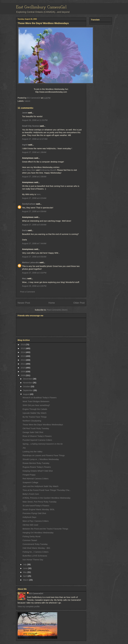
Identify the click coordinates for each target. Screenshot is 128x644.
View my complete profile (29, 607)
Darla (25, 230)
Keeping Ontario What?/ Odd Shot (38, 471)
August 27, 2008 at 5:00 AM (34, 225)
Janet (25, 113)
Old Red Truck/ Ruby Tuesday (36, 428)
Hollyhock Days (29, 517)
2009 (23, 372)
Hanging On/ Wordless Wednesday (38, 533)
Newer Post (24, 303)
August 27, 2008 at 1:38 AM (34, 152)
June (26, 568)
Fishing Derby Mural (31, 536)
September (28, 390)
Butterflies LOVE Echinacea (35, 556)
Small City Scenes (31, 126)
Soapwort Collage (30, 482)
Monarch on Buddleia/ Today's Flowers (40, 398)
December (28, 379)
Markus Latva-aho (31, 262)
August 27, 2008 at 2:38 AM (34, 177)
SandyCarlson (29, 204)
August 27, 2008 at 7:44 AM (34, 243)
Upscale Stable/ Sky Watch (34, 413)
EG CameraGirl (36, 593)
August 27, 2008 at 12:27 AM (35, 139)
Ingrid (25, 145)
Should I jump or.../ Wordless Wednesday (41, 459)
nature (27, 101)
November (28, 383)
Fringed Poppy (29, 475)
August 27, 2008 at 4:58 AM (34, 211)
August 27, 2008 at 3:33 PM (34, 273)
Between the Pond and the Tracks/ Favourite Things (45, 529)
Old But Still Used (30, 525)
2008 (23, 375)
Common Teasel (30, 540)
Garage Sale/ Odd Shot (33, 432)
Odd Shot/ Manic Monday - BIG (36, 548)
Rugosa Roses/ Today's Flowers (37, 467)
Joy (24, 448)
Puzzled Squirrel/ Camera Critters (37, 440)
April (25, 576)
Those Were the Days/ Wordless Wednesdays (43, 425)
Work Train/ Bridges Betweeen (36, 401)
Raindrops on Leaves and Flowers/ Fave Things (44, 455)
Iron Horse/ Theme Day (33, 560)
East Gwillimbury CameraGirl (41, 7)
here (39, 194)
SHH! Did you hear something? (36, 405)
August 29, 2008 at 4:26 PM (34, 286)
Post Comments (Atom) (57, 310)
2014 (23, 352)
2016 (23, 345)
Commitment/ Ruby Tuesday (35, 544)
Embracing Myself (48, 170)
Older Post (79, 303)
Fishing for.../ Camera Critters (36, 552)
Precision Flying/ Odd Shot (34, 513)
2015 (23, 348)
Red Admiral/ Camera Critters (36, 479)
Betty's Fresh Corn (31, 494)
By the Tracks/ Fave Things (35, 417)
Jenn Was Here (29, 170)
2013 (23, 356)
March (26, 580)
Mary (24, 278)
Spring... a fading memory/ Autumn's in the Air (43, 444)
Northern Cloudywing (32, 421)
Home (52, 303)
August (26, 394)
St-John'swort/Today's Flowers (36, 506)
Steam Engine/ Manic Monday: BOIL (39, 509)
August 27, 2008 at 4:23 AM (34, 198)
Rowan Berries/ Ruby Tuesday (36, 463)
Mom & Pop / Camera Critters (36, 521)
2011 (23, 364)
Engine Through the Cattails (35, 409)
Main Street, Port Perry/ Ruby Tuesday (40, 502)
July (25, 564)
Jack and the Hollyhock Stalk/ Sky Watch (41, 486)
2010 (23, 368)
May (25, 572)
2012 (23, 360)
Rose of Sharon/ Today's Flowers (37, 436)
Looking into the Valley (32, 452)
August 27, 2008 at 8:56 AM (34, 257)
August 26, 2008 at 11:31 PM (35, 120)
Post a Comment (27, 292)
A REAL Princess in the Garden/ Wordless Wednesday (47, 498)
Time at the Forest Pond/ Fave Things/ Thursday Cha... (47, 490)
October (27, 386)
